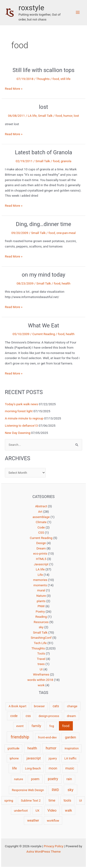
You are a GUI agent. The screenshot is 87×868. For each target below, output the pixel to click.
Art (40, 511)
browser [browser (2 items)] (39, 706)
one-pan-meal (66, 233)
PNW (41, 606)
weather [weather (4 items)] (33, 820)
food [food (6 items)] (66, 726)
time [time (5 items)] (52, 800)
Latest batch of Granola (43, 152)
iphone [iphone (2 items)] (14, 758)
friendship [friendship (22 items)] (20, 737)
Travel (41, 659)
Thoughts (43, 79)
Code (41, 527)
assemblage (41, 517)
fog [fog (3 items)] (52, 726)
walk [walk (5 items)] (68, 810)
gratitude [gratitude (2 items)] (13, 748)
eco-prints (40, 553)
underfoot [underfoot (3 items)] (21, 810)
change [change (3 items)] (72, 706)
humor (68, 116)
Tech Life (40, 643)
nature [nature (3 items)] (18, 779)
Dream (41, 548)
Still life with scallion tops (43, 70)
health (66, 283)
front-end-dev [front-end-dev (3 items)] (47, 737)
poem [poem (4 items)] (35, 779)
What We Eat (44, 326)
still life (65, 79)
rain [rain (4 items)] (69, 779)
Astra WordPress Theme (43, 851)
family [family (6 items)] (36, 726)
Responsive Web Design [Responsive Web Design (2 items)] (28, 790)
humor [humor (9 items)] (51, 748)
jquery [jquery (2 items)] (53, 758)
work (41, 685)
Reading (41, 617)
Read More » (14, 89)
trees (41, 664)
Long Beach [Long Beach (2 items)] (33, 768)
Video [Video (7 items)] (52, 810)
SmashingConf (41, 638)
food (56, 79)
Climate (41, 522)
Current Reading (44, 334)
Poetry (40, 611)
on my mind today (44, 275)
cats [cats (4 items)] (56, 706)
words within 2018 (40, 680)
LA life (32, 116)
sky (41, 627)
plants (41, 601)
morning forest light (19, 411)
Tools (41, 653)
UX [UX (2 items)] (37, 811)
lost (43, 107)
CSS (41, 532)
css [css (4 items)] (28, 716)
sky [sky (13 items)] (70, 790)
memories (40, 580)
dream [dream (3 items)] (71, 716)
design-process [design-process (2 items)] (49, 716)
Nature (41, 596)
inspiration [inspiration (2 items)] (72, 748)
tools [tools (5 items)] (67, 800)
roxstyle (31, 8)
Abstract (41, 506)
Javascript (41, 564)
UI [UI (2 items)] (81, 801)
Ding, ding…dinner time (43, 224)
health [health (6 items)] (32, 748)
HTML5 (41, 559)
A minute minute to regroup (24, 418)
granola (66, 161)
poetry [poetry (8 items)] (53, 779)
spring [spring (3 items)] (9, 800)
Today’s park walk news (21, 404)
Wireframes (41, 674)
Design (41, 543)
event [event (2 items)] (20, 726)
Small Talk (45, 116)
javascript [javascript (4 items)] (34, 758)
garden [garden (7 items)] (70, 737)
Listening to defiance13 (21, 425)
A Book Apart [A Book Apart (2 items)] (17, 706)
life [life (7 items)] (14, 768)
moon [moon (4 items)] (53, 768)
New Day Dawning (18, 433)
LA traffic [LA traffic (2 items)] (71, 758)
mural (41, 590)
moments (40, 585)
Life (40, 575)
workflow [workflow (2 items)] (53, 821)
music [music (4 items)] (70, 768)
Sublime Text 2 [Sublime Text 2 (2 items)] (31, 801)
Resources (41, 622)
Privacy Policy (54, 846)
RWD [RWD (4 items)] (55, 790)
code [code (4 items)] (14, 716)
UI (41, 669)
